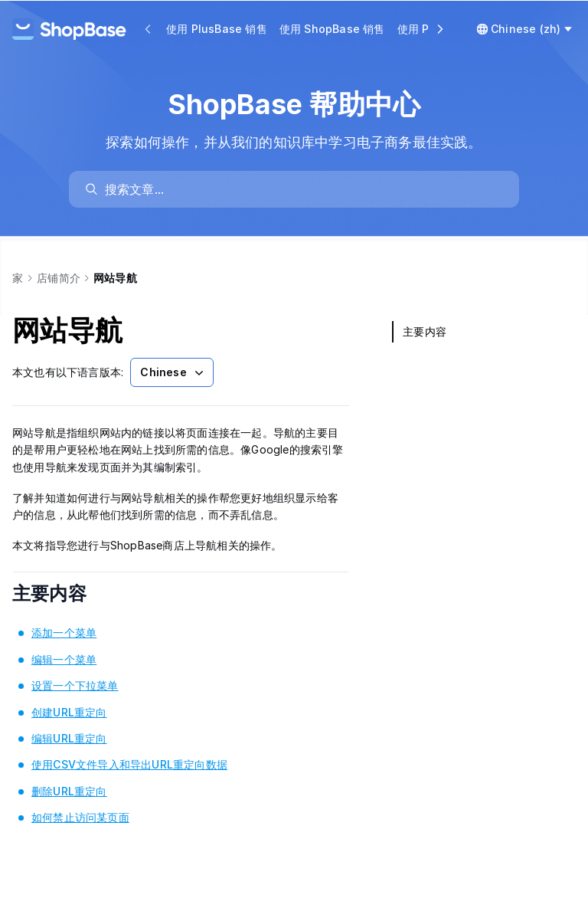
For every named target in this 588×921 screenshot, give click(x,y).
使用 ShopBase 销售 (332, 29)
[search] (302, 189)
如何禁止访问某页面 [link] (80, 817)
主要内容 (70, 593)
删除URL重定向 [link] (69, 791)
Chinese (173, 372)
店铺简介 (59, 278)
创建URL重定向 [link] (69, 712)
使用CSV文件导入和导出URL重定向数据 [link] (129, 764)
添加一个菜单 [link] (64, 633)
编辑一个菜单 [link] (64, 659)
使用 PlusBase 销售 (217, 29)
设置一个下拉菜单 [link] (75, 685)
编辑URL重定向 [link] (69, 738)
